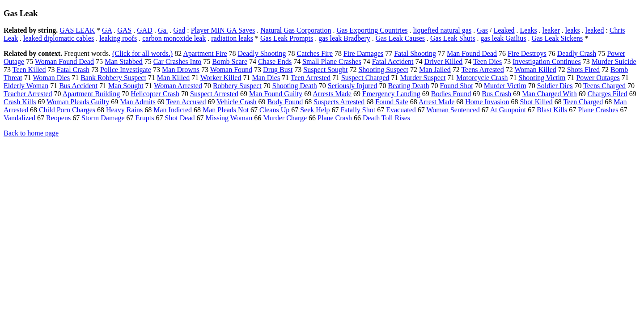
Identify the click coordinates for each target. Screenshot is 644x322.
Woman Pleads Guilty (78, 102)
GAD (145, 30)
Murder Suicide (614, 61)
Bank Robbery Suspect (113, 78)
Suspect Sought (325, 70)
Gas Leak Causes (400, 38)
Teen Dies (487, 61)
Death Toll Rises (386, 118)
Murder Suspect (423, 78)
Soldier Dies (555, 86)
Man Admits (138, 102)
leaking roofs (118, 38)
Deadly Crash (577, 53)
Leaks (529, 30)
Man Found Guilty (276, 94)
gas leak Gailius (503, 38)
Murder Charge (285, 118)
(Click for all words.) (142, 53)
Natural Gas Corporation (296, 30)
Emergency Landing (391, 94)
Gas (482, 30)
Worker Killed (221, 78)
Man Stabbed (124, 61)
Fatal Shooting (415, 53)
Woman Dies (51, 78)
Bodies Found (451, 94)
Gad (180, 30)
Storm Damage (103, 118)
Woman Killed (535, 70)
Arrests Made (332, 94)
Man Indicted (173, 110)
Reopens (58, 118)
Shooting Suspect (383, 70)
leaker (551, 30)
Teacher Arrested (28, 94)
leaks (573, 30)
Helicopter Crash (155, 94)
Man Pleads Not (226, 110)
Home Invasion (487, 102)
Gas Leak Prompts (287, 38)
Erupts (145, 118)
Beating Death (408, 86)
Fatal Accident (393, 61)
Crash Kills (20, 102)
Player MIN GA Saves (223, 30)
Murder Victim (505, 86)
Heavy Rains (124, 110)
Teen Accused (186, 102)
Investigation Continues (547, 61)
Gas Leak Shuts (453, 38)
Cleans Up (274, 110)
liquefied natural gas (443, 30)
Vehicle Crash (236, 102)
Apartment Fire (205, 53)
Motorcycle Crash (482, 78)
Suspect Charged (365, 78)
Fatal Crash (73, 70)
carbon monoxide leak (174, 38)
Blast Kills (552, 110)
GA (107, 30)
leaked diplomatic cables (59, 38)
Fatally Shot (358, 110)
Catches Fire (314, 53)
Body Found (285, 102)
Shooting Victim (542, 78)
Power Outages (598, 78)
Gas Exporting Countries (372, 30)
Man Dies (266, 78)
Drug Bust (278, 70)
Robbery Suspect (237, 86)
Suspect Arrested (214, 94)
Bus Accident (78, 86)
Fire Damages (363, 53)
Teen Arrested (311, 78)
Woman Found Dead (64, 61)
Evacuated (401, 110)
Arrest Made (436, 102)
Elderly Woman (26, 86)
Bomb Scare (230, 61)
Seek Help (315, 110)
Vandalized (19, 118)
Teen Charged (583, 102)
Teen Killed (29, 70)
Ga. (163, 30)
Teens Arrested (482, 70)
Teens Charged (604, 86)
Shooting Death (295, 86)
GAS (124, 30)
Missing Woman (229, 118)
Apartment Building (91, 94)
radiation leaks (232, 38)
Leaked (504, 30)
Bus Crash (496, 94)
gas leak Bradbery (344, 38)
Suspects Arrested (339, 102)
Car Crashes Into (178, 61)
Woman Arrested (178, 86)
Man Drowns (181, 70)
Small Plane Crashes (332, 61)
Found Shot (456, 86)
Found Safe (392, 102)
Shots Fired (583, 70)
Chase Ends (275, 61)
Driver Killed (444, 61)
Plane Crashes (598, 110)
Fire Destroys (527, 53)
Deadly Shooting (262, 53)
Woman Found (231, 70)
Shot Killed (536, 102)
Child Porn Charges (67, 110)
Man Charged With (549, 94)
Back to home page (31, 133)
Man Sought (126, 86)
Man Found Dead (472, 53)
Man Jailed (435, 70)
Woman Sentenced (453, 110)
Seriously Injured (353, 86)
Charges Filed (608, 94)
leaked (595, 30)
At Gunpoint (508, 110)
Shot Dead (180, 118)
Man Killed (173, 78)
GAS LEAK (77, 30)
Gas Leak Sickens (557, 38)
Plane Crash (335, 118)
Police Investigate (126, 70)
